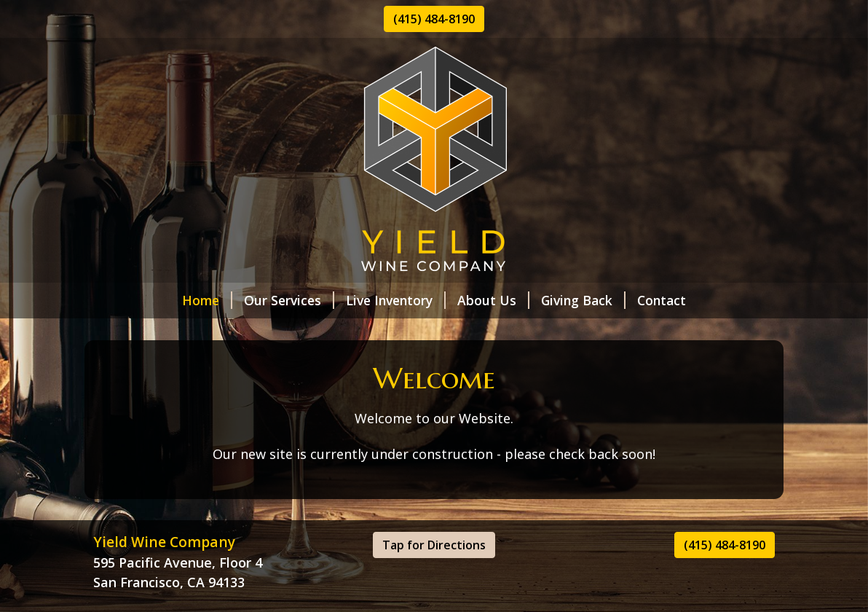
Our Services (289, 300)
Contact (662, 300)
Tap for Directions (434, 545)
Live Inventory (396, 300)
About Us (493, 300)
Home (207, 300)
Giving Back (583, 300)
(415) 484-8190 (434, 19)
